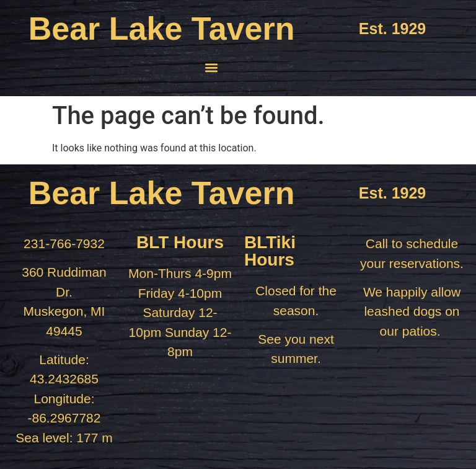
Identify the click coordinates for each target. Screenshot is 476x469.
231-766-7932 (64, 243)
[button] (212, 67)
